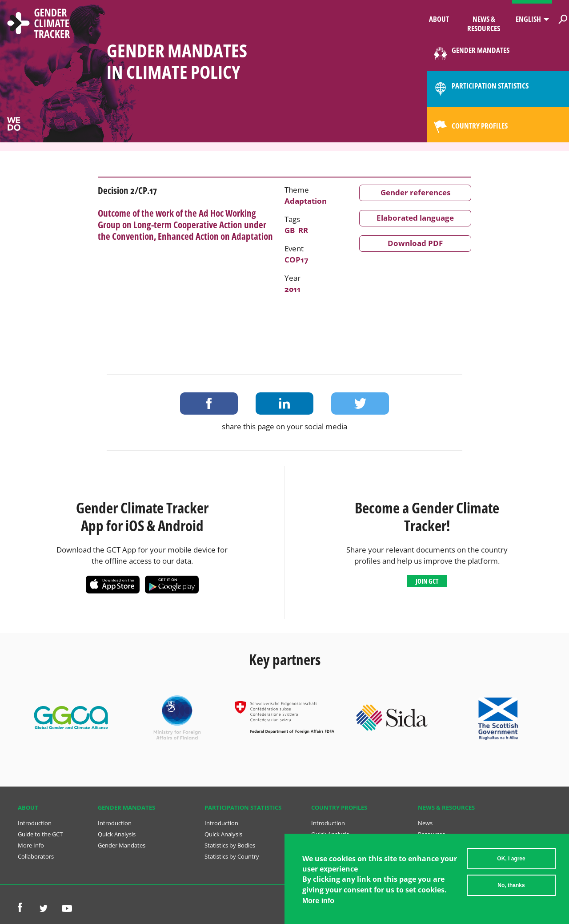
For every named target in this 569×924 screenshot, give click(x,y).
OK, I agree (511, 863)
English (528, 19)
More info (318, 905)
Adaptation (306, 201)
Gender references (415, 192)
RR (303, 230)
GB (290, 230)
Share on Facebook (209, 403)
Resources (431, 834)
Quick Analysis (117, 834)
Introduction (35, 823)
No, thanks (511, 890)
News (425, 823)
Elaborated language (415, 218)
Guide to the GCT (40, 834)
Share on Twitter (360, 403)
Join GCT (427, 581)
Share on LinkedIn (284, 403)
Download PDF (415, 243)
